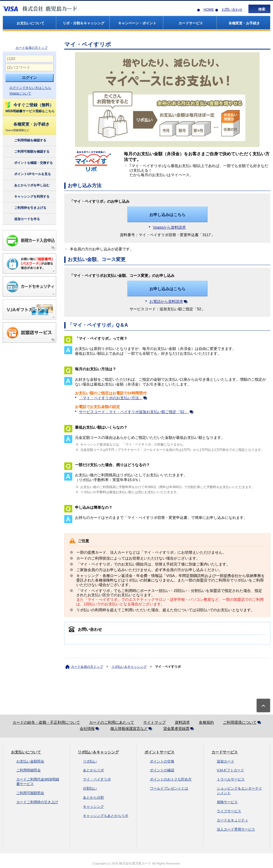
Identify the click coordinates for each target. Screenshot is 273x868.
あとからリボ (93, 770)
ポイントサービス (160, 752)
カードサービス (225, 752)
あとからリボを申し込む (27, 186)
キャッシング (93, 807)
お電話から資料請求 (169, 301)
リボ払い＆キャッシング (129, 667)
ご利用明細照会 (29, 770)
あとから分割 (93, 797)
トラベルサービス (231, 779)
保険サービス (227, 802)
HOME (209, 10)
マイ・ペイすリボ (97, 779)
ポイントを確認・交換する (29, 163)
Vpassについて (20, 93)
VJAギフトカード (230, 770)
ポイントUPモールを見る (28, 174)
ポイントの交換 (162, 761)
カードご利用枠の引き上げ (37, 802)
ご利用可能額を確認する (27, 152)
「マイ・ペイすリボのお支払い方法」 (114, 398)
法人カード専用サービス (236, 829)
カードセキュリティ (232, 820)
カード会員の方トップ (32, 48)
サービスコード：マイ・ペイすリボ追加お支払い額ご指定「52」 (137, 412)
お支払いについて (26, 752)
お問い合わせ (232, 10)
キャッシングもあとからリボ (106, 816)
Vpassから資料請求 (169, 227)
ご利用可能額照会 (30, 793)
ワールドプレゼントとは (169, 788)
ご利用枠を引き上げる (26, 208)
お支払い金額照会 (30, 761)
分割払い (90, 788)
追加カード (225, 761)
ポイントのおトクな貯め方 (171, 779)
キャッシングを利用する (27, 197)
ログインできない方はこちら (30, 88)
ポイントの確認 (162, 770)
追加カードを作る (22, 219)
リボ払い (90, 761)
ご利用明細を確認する (26, 141)
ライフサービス (229, 811)
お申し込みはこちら (167, 215)
